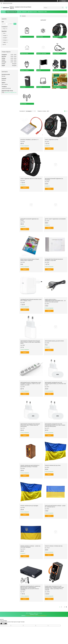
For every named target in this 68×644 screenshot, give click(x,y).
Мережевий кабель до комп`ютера (54, 341)
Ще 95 (4, 44)
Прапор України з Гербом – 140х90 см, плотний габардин (30, 547)
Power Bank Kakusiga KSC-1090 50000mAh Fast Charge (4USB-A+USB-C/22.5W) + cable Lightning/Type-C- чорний (54, 588)
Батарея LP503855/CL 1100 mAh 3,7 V (29, 140)
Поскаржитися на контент (31, 616)
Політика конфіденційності (41, 616)
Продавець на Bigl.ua (34, 614)
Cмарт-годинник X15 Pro (52, 140)
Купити (25, 149)
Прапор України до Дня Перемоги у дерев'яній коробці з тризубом (30, 466)
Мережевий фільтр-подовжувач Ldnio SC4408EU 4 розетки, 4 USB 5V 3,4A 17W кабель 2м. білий (31, 384)
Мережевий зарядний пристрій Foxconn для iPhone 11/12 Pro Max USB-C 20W (55, 384)
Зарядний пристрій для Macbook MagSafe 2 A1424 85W (54, 260)
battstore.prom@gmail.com (11, 92)
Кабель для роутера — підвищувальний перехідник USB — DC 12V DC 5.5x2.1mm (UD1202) (55, 301)
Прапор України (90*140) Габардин (29, 506)
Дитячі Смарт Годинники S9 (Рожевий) (55, 219)
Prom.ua (40, 613)
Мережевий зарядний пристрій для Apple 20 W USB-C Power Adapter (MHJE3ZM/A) (30, 425)
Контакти (24, 12)
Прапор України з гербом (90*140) (54, 546)
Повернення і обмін (42, 12)
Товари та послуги (11, 12)
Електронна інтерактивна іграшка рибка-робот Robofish (30, 260)
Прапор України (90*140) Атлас (53, 465)
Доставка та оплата (32, 12)
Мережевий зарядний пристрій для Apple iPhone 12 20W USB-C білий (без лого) (30, 342)
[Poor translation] (5, 624)
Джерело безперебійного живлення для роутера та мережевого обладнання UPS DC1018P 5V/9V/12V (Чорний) (30, 588)
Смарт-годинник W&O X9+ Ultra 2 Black (31, 179)
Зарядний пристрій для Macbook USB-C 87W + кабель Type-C (31, 300)
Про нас (19, 12)
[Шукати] (63, 8)
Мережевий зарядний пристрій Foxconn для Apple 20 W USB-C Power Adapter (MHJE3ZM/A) (55, 425)
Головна (3, 12)
